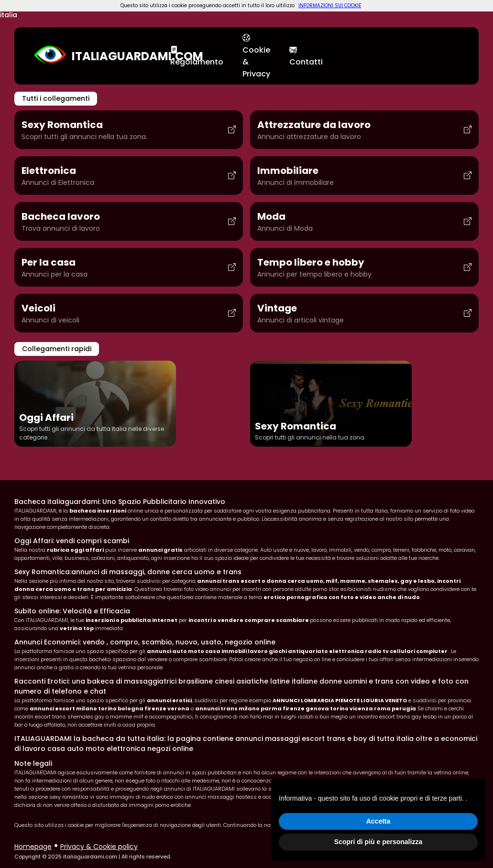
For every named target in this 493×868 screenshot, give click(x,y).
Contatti (306, 56)
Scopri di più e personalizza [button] (378, 842)
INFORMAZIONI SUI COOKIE (330, 5)
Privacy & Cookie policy (99, 847)
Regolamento (197, 56)
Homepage (33, 847)
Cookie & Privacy (256, 56)
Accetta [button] (378, 821)
